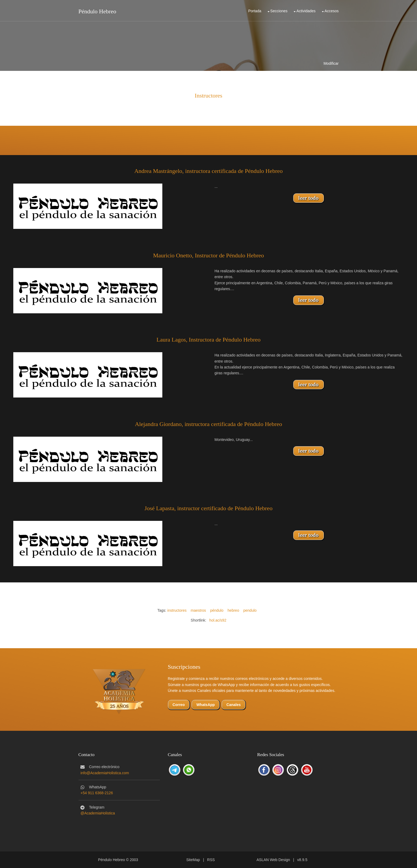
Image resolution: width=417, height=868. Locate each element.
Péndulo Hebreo (97, 11)
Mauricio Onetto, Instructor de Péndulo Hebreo (208, 255)
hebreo (233, 610)
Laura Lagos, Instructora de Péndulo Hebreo (208, 340)
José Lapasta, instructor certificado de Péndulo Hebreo (208, 508)
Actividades (306, 11)
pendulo (250, 610)
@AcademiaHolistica (98, 813)
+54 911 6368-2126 (97, 793)
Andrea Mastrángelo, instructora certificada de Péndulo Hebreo (209, 171)
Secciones (279, 11)
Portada (255, 11)
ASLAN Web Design (273, 860)
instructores (177, 610)
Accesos (332, 11)
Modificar (331, 63)
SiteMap (193, 860)
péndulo (217, 610)
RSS (211, 860)
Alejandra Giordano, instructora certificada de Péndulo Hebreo (208, 424)
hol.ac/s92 (218, 620)
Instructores (209, 96)
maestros (199, 610)
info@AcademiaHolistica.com (105, 773)
